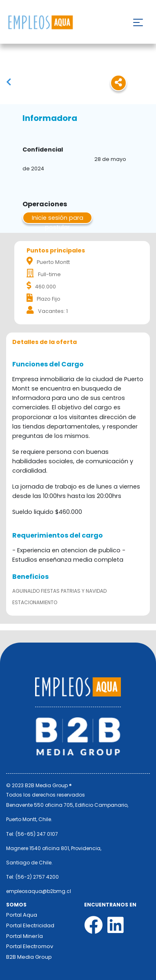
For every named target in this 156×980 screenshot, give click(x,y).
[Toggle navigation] (138, 22)
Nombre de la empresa (40, 23)
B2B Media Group (29, 957)
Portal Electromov (30, 946)
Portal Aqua (22, 915)
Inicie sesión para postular (58, 219)
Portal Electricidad (30, 925)
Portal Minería (25, 936)
